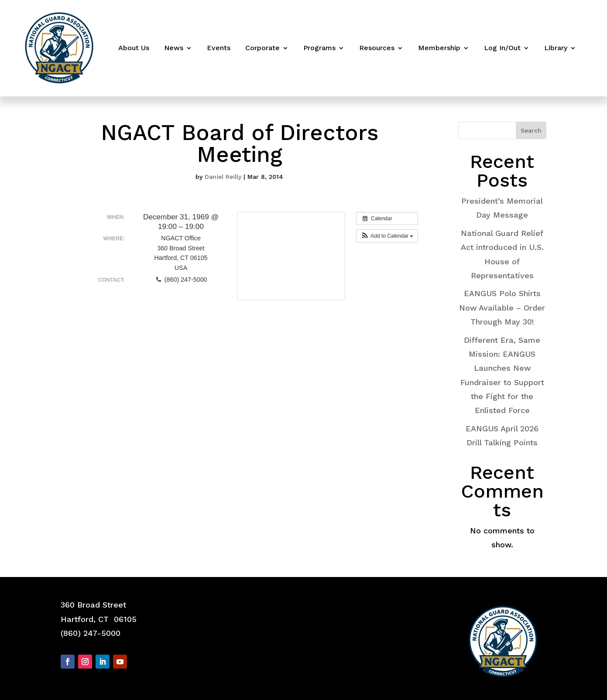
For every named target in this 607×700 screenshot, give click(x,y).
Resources (377, 48)
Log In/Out (502, 48)
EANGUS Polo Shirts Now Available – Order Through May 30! (502, 307)
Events (219, 48)
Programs (319, 48)
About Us (134, 48)
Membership (439, 48)
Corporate (262, 48)
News (174, 48)
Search (531, 130)
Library (556, 48)
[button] (387, 236)
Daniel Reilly (223, 177)
